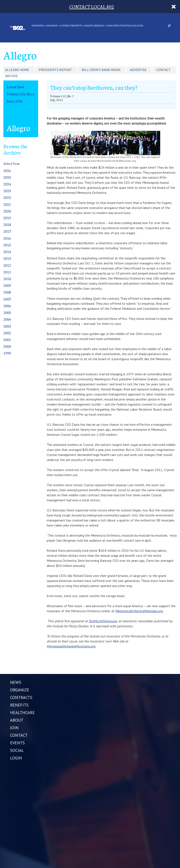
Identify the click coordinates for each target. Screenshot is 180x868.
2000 (7, 346)
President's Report (55, 70)
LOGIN (140, 26)
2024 (7, 184)
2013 (7, 258)
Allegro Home (17, 70)
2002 (7, 333)
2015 (7, 245)
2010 (7, 279)
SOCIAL (133, 26)
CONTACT (116, 26)
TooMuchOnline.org (103, 621)
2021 (7, 204)
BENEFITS (77, 26)
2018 (7, 224)
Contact (163, 70)
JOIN (109, 26)
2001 (7, 339)
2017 (7, 231)
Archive (11, 76)
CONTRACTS (66, 26)
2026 (7, 170)
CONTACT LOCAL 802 (92, 6)
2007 (7, 299)
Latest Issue (16, 87)
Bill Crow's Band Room (101, 70)
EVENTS (125, 26)
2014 (7, 251)
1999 (7, 353)
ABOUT (101, 26)
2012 (7, 265)
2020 (7, 211)
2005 (7, 312)
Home (35, 26)
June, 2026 (15, 101)
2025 (7, 177)
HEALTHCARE (91, 26)
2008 (7, 292)
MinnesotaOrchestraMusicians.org (139, 611)
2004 (7, 319)
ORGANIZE (52, 26)
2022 (7, 197)
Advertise (138, 70)
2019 (7, 218)
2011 (7, 272)
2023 (7, 191)
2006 (7, 306)
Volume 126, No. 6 (21, 94)
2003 (7, 326)
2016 (7, 238)
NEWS (41, 26)
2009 (7, 285)
